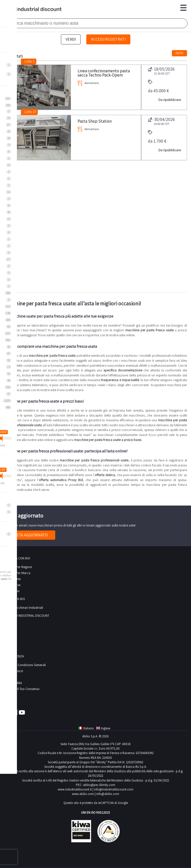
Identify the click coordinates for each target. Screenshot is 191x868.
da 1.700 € (157, 137)
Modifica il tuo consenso (22, 689)
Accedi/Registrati (108, 39)
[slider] (2, 438)
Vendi (71, 39)
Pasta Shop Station (95, 121)
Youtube (22, 712)
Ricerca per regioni (18, 567)
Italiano (86, 728)
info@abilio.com (108, 794)
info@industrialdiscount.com (114, 789)
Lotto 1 (29, 61)
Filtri (179, 53)
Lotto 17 (30, 112)
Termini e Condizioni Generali (25, 665)
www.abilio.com (83, 794)
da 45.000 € (158, 87)
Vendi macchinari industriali (24, 608)
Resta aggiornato (30, 535)
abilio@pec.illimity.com (99, 785)
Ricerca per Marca (17, 573)
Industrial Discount (33, 9)
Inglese (103, 728)
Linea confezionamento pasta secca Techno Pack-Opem (104, 73)
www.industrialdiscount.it (75, 789)
